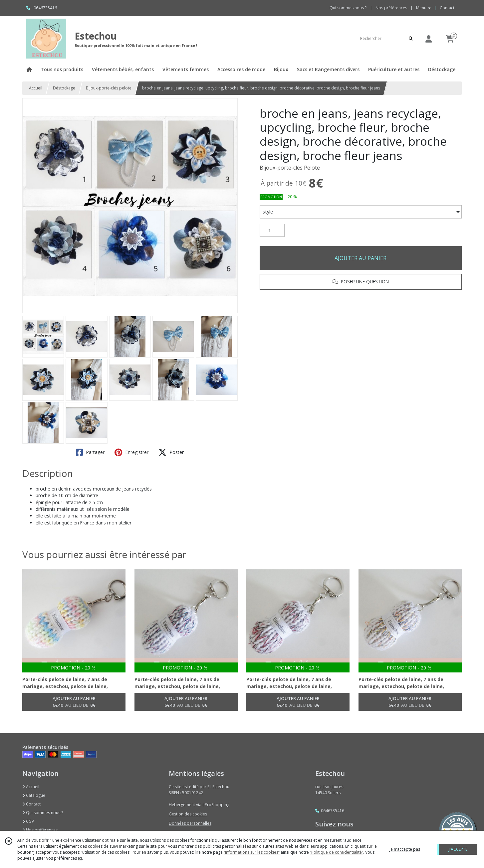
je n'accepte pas (405, 849)
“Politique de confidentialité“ (337, 852)
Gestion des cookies (188, 814)
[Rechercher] (411, 38)
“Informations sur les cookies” (252, 852)
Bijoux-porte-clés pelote (109, 88)
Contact (447, 8)
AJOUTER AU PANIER (361, 258)
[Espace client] (428, 39)
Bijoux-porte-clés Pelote (290, 168)
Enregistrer (131, 452)
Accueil (36, 88)
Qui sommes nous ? (43, 813)
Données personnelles (190, 823)
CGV (28, 821)
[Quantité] (272, 230)
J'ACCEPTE (458, 849)
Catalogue (34, 795)
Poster (171, 452)
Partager (90, 452)
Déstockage (64, 88)
